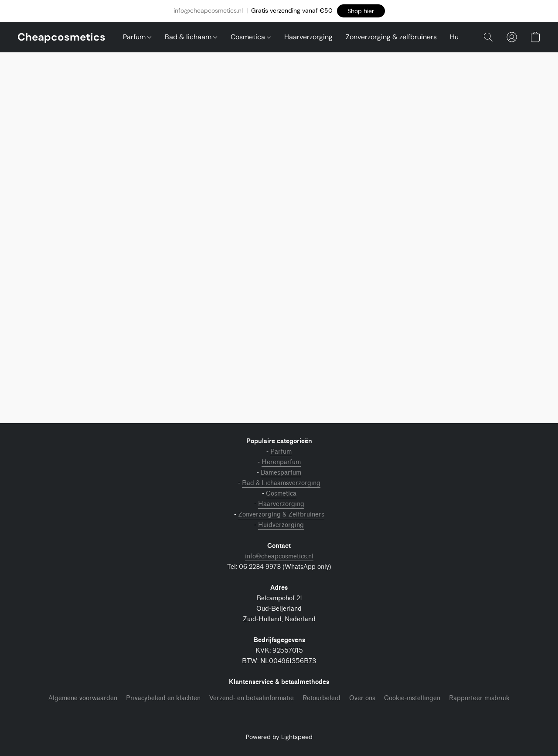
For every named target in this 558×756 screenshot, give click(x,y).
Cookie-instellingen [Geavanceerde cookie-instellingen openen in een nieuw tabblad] (412, 698)
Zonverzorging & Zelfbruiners (281, 515)
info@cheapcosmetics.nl (208, 10)
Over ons (362, 698)
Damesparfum (281, 473)
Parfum (137, 37)
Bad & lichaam (191, 37)
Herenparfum (281, 462)
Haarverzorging (308, 37)
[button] (361, 11)
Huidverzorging (281, 525)
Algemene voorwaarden (83, 698)
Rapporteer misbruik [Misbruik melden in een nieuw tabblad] (479, 698)
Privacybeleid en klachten (163, 698)
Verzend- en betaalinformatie (252, 698)
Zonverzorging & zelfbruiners (391, 37)
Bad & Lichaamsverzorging (281, 483)
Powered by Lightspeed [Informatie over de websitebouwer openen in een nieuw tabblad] (279, 737)
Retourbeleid (322, 698)
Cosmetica (251, 37)
